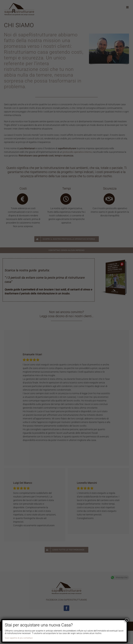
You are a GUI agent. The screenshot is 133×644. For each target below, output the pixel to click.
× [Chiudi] (127, 620)
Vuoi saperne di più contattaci (19, 638)
